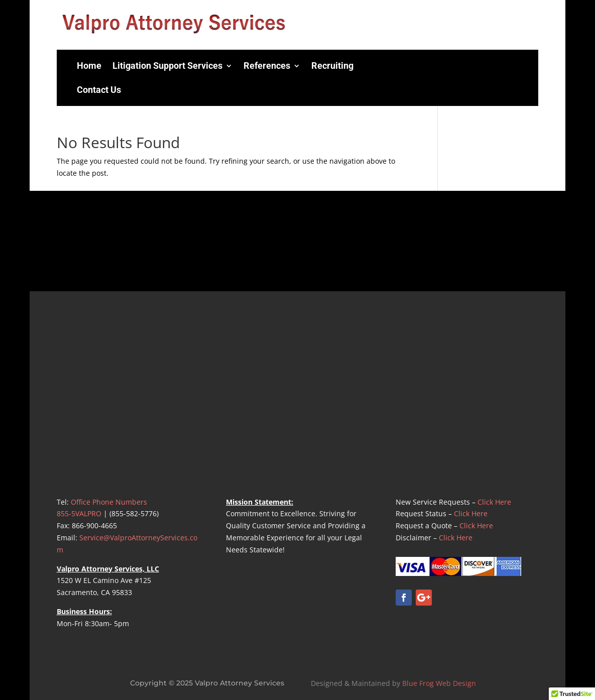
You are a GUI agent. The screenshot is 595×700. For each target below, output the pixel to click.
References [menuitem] (267, 66)
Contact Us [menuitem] (99, 90)
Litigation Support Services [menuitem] (167, 66)
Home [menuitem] (89, 66)
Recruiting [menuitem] (332, 66)
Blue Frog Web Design (439, 683)
